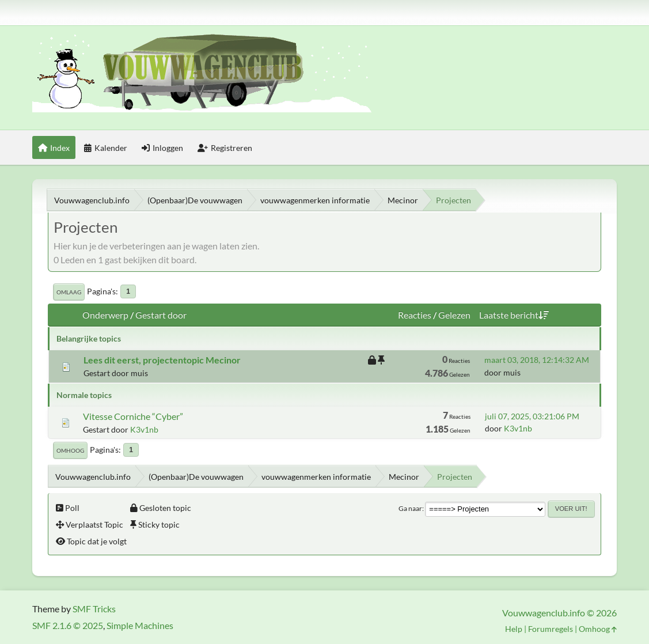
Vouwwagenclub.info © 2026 (559, 613)
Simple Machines (140, 625)
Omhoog (70, 450)
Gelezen (454, 315)
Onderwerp (105, 315)
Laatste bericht (514, 315)
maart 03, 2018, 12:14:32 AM (537, 360)
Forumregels (551, 629)
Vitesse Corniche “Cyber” (133, 416)
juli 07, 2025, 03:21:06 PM (532, 416)
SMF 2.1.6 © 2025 (68, 625)
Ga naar (410, 508)
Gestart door (161, 315)
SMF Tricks (94, 609)
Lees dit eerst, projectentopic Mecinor (162, 360)
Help (514, 629)
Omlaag (69, 292)
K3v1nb (144, 429)
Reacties (415, 315)
